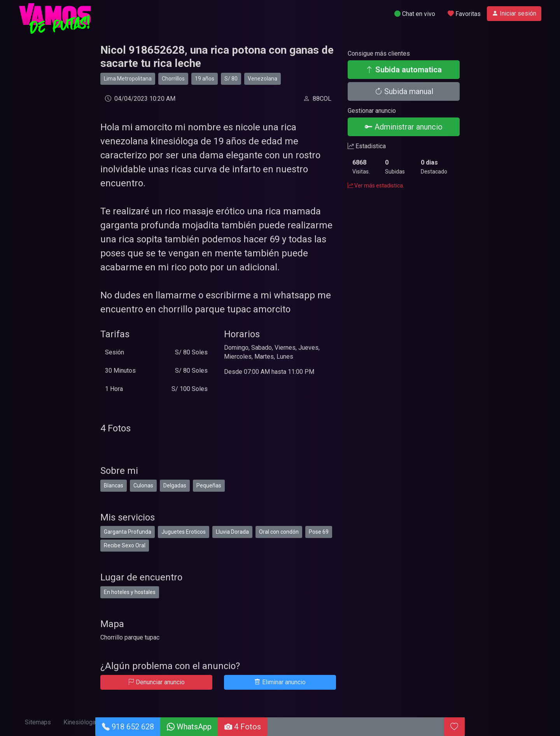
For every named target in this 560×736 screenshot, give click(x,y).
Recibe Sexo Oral (125, 545)
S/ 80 (231, 79)
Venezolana (262, 79)
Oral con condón (279, 532)
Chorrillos (173, 79)
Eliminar (280, 682)
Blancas (114, 485)
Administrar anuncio (404, 127)
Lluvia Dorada (232, 532)
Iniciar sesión (514, 13)
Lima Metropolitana (128, 79)
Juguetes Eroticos (184, 532)
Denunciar (156, 682)
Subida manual (404, 91)
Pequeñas (209, 485)
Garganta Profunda (128, 532)
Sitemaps (38, 722)
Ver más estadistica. (376, 186)
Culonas (143, 485)
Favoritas (464, 14)
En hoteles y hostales (130, 592)
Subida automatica (404, 70)
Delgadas (175, 485)
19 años (205, 79)
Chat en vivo (415, 14)
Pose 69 (319, 532)
